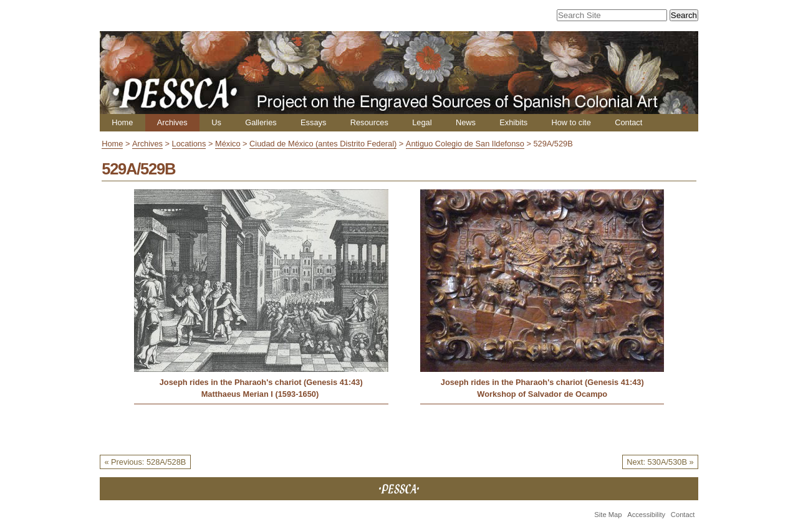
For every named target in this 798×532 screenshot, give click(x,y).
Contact (628, 122)
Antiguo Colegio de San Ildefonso (465, 144)
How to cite (571, 122)
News (466, 122)
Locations (189, 144)
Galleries (261, 122)
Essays (313, 122)
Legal (422, 122)
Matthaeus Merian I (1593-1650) (261, 394)
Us (216, 122)
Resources (369, 122)
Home (122, 122)
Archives (172, 122)
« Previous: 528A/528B (145, 462)
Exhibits (513, 122)
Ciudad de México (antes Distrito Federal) (323, 144)
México (228, 144)
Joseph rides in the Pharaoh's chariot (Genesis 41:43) (261, 382)
